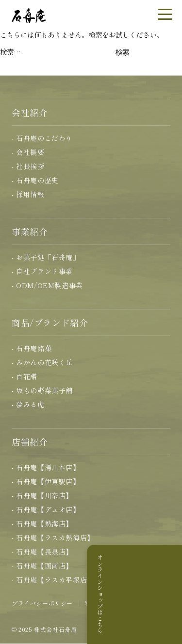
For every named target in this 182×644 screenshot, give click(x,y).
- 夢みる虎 (28, 404)
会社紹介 (30, 112)
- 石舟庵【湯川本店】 (46, 467)
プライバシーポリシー (42, 603)
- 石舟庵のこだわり (42, 138)
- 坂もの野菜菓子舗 (42, 390)
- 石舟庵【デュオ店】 (46, 509)
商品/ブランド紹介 (50, 322)
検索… (10, 52)
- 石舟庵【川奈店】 (42, 495)
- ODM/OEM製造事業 (47, 285)
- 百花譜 (25, 376)
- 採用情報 (28, 194)
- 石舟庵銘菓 (32, 348)
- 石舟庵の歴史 (35, 180)
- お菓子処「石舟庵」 (46, 257)
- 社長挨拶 (28, 166)
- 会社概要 (28, 152)
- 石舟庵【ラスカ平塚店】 (53, 580)
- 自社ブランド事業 (42, 271)
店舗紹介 (30, 442)
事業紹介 (30, 231)
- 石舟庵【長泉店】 (42, 552)
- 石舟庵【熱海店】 (42, 523)
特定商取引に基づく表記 (119, 603)
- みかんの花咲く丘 (42, 362)
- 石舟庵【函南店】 (42, 566)
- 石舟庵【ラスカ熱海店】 (53, 537)
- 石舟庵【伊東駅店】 (46, 481)
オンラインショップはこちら (169, 594)
